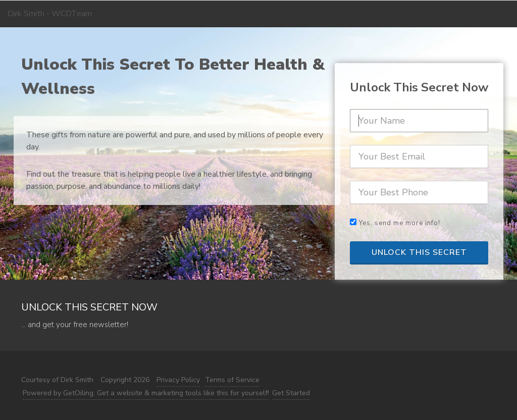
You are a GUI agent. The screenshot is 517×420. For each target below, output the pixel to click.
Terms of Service (232, 380)
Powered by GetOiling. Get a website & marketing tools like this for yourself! (146, 393)
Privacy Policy (178, 380)
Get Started (291, 393)
